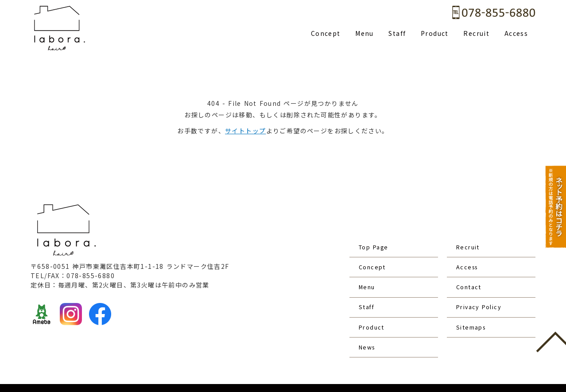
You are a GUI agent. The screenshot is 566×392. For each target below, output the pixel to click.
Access (516, 33)
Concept (326, 33)
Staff (397, 33)
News (368, 315)
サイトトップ (245, 131)
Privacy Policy (481, 287)
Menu (364, 33)
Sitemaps (473, 301)
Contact (470, 272)
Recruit (476, 33)
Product (435, 33)
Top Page (376, 244)
